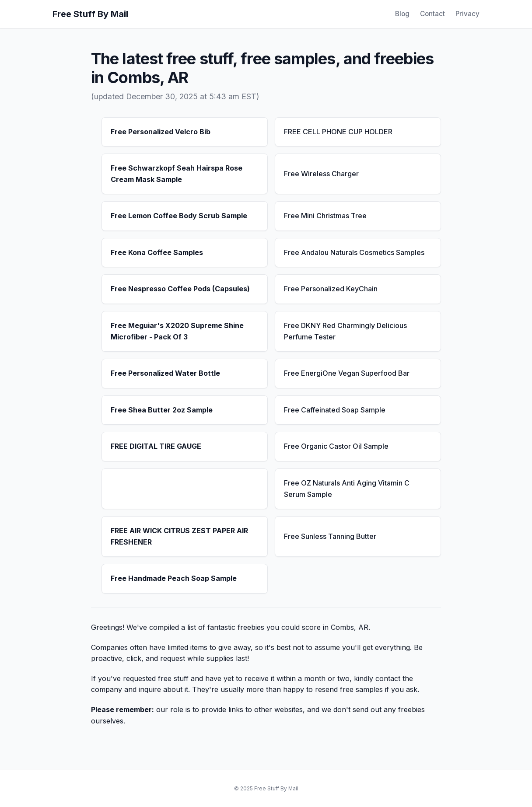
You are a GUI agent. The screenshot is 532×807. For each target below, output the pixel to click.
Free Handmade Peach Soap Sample (174, 578)
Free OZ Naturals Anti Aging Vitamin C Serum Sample (347, 489)
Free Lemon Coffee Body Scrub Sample (179, 216)
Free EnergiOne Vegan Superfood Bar (347, 373)
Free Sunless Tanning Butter (330, 536)
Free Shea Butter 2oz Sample (162, 410)
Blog (402, 14)
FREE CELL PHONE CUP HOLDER (338, 132)
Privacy (467, 14)
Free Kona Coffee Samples (157, 252)
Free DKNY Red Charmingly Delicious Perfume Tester (345, 331)
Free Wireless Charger (321, 174)
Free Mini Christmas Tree (325, 216)
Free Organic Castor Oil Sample (336, 446)
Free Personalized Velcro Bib (161, 132)
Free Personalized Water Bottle (165, 373)
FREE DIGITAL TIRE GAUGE (156, 446)
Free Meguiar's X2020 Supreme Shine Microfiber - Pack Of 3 (177, 331)
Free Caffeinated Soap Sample (335, 410)
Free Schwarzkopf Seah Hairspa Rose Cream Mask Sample (177, 174)
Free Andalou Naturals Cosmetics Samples (354, 252)
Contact (432, 14)
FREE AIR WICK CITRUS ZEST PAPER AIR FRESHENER (179, 536)
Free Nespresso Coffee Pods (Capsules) (180, 289)
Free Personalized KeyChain (331, 289)
